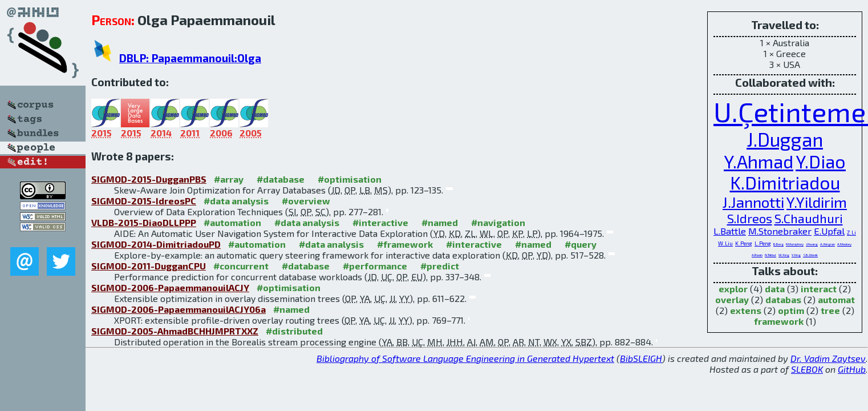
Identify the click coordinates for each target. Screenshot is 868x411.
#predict (440, 266)
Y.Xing (796, 255)
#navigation (498, 222)
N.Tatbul (770, 255)
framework (779, 321)
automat (836, 299)
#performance (375, 266)
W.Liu (725, 243)
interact (819, 289)
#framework (405, 244)
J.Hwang (812, 244)
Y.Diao (821, 161)
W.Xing (784, 255)
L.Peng (763, 243)
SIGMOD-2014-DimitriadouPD (156, 244)
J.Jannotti (753, 202)
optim (791, 310)
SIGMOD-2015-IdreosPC (144, 201)
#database (281, 179)
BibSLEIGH (641, 358)
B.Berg (778, 244)
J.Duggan (785, 139)
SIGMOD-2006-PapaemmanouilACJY (170, 287)
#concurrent (241, 266)
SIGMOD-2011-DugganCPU (149, 266)
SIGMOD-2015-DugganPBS (149, 179)
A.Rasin (757, 255)
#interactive (380, 222)
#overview (306, 201)
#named (440, 222)
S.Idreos (750, 218)
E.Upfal (829, 231)
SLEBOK (807, 369)
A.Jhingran (828, 244)
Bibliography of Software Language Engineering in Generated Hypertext (465, 358)
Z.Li (851, 233)
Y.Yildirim (817, 202)
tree (830, 310)
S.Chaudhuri (809, 218)
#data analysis (236, 201)
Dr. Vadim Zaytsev (828, 358)
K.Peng (744, 243)
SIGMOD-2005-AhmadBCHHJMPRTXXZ (175, 331)
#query (581, 244)
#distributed (294, 331)
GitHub (852, 369)
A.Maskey (844, 244)
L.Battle (730, 231)
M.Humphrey (795, 244)
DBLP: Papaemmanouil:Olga (190, 58)
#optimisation (350, 179)
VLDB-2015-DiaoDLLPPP (144, 222)
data (775, 289)
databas (783, 299)
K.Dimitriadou (785, 182)
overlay (732, 299)
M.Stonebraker (780, 231)
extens (746, 310)
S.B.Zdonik (810, 255)
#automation (232, 222)
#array (229, 179)
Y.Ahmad (759, 161)
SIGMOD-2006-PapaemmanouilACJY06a (179, 309)
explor (733, 289)
